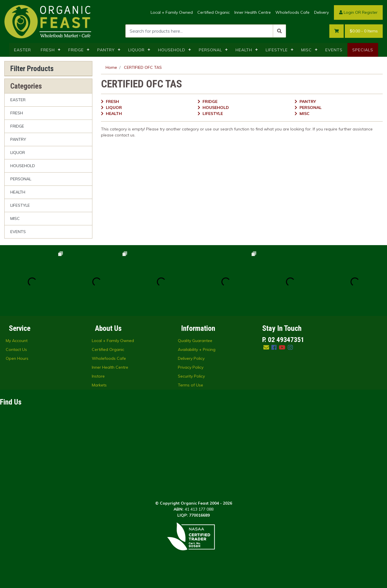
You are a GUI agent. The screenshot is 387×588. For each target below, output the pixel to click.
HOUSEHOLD (172, 50)
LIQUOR (136, 50)
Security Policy (191, 376)
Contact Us (16, 349)
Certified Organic (214, 12)
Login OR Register (358, 12)
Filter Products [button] (32, 69)
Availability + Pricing (197, 349)
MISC (307, 50)
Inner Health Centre (253, 12)
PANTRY (106, 50)
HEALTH (244, 50)
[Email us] (266, 347)
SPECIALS (363, 50)
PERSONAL (210, 50)
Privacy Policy (191, 367)
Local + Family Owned (172, 12)
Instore (98, 376)
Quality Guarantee (195, 341)
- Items (364, 31)
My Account (17, 341)
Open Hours (17, 358)
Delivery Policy (191, 358)
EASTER (23, 50)
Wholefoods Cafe (292, 12)
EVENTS (334, 50)
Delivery (321, 12)
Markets (99, 385)
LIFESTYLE (277, 50)
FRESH (48, 50)
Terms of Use (190, 385)
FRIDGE (76, 50)
